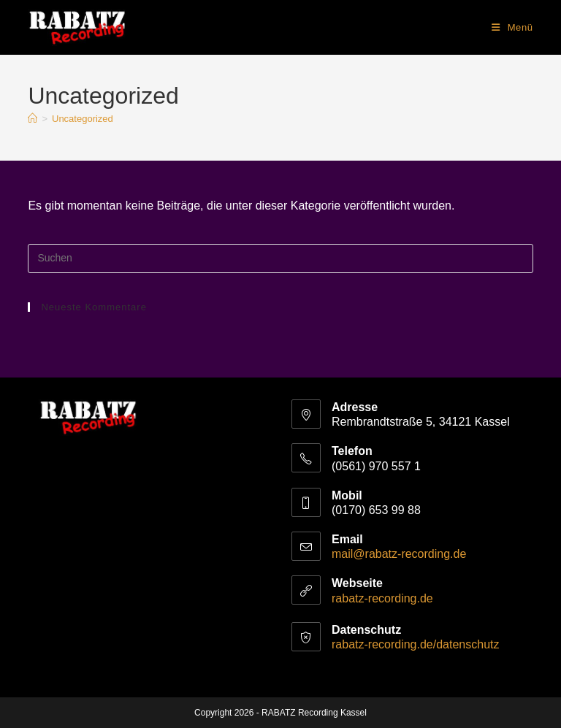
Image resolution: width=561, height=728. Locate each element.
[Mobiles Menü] (512, 27)
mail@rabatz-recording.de (399, 554)
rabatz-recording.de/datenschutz (415, 644)
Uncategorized (83, 119)
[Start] (33, 119)
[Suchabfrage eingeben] (280, 258)
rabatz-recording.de (382, 598)
